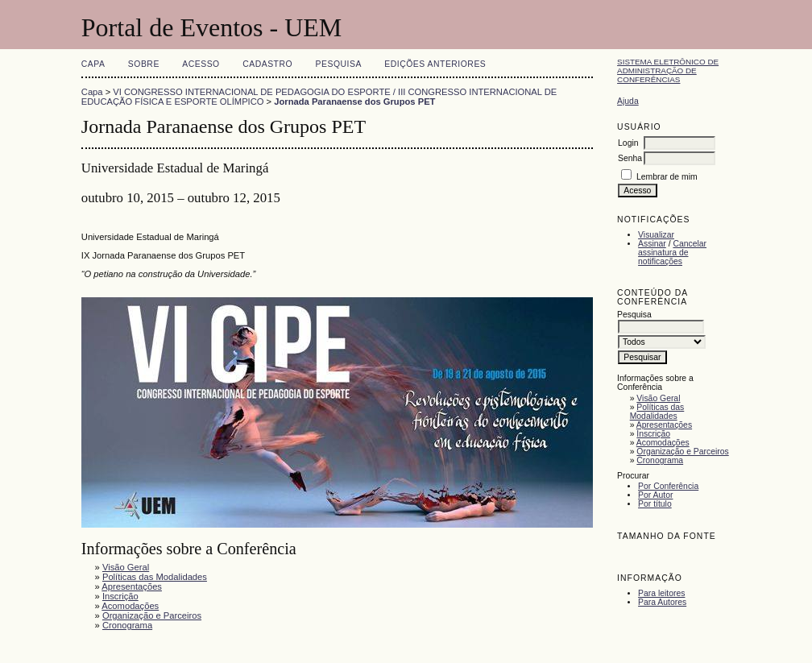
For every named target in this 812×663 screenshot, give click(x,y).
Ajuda (628, 101)
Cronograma (660, 460)
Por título (655, 504)
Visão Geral (658, 398)
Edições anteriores (435, 64)
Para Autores (662, 602)
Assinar (652, 244)
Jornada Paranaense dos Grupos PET (354, 102)
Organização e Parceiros (682, 452)
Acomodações (663, 443)
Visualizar (656, 235)
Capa (93, 64)
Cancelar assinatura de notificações (672, 253)
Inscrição (653, 434)
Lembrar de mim (667, 177)
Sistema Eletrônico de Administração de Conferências (668, 70)
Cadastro (267, 64)
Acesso (201, 64)
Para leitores (661, 593)
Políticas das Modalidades (657, 412)
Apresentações (664, 425)
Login (628, 143)
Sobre (144, 64)
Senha (630, 158)
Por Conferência (668, 486)
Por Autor (655, 495)
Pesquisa (339, 64)
